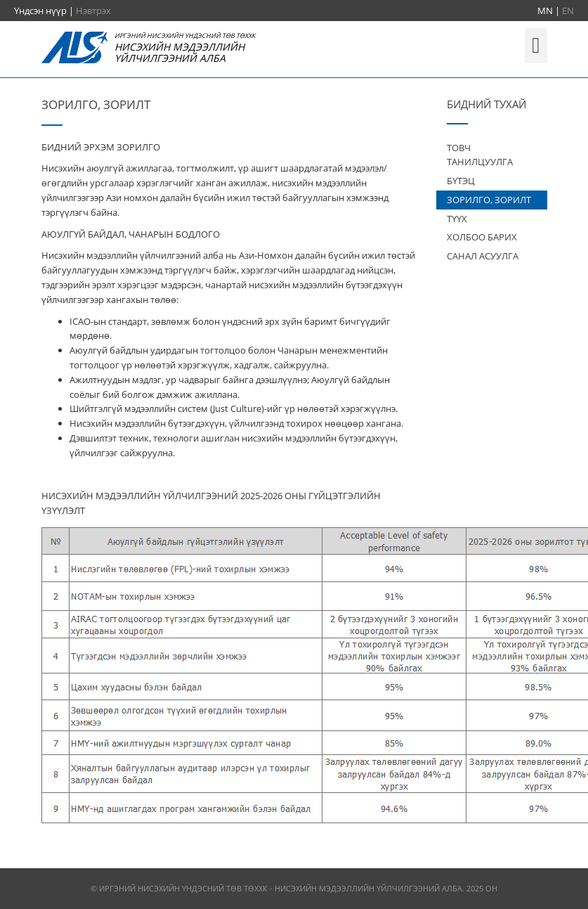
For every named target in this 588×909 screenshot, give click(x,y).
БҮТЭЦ (461, 181)
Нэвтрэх (93, 11)
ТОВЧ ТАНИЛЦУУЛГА (480, 155)
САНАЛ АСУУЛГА (483, 256)
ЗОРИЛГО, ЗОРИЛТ (489, 200)
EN (568, 11)
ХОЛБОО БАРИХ (482, 237)
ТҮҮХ (457, 219)
